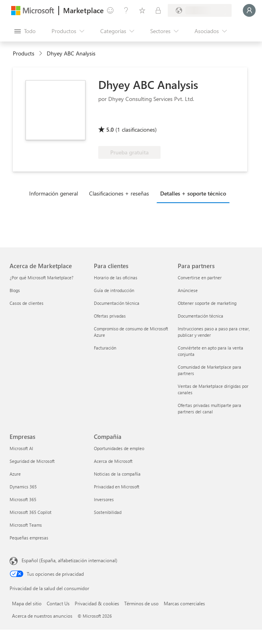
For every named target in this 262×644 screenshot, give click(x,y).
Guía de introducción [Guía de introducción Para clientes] (114, 290)
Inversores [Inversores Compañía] (104, 499)
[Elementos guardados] (142, 10)
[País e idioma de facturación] (200, 10)
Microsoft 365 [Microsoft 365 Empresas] (23, 499)
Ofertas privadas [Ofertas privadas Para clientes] (110, 316)
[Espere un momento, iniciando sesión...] (249, 10)
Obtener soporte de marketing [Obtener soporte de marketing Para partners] (207, 303)
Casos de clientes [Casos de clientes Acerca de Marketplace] (27, 303)
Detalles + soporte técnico (193, 193)
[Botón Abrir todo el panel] (25, 31)
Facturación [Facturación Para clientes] (105, 348)
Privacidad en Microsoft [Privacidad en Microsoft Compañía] (117, 487)
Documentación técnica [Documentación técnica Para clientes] (117, 303)
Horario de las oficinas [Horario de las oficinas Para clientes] (116, 278)
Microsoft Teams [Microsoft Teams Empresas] (26, 525)
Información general (54, 193)
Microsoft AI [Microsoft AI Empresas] (21, 448)
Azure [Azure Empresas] (15, 474)
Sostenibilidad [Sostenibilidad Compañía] (108, 512)
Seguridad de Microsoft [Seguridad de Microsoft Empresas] (32, 461)
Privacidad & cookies (97, 603)
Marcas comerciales (184, 603)
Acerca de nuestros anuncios (42, 616)
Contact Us (58, 603)
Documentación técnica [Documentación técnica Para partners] (200, 316)
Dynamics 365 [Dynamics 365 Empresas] (23, 487)
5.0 (110, 129)
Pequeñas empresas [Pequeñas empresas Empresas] (29, 538)
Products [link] (24, 53)
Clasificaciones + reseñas (119, 193)
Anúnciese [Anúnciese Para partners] (188, 290)
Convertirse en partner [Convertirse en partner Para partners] (200, 278)
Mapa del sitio (27, 603)
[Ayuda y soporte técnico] (126, 10)
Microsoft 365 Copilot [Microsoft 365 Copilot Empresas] (31, 512)
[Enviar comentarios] (110, 10)
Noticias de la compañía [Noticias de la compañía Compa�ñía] (117, 474)
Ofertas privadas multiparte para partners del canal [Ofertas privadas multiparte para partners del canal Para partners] (209, 408)
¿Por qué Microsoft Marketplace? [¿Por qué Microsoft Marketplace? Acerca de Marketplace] (42, 278)
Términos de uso (141, 603)
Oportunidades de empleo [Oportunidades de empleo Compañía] (119, 448)
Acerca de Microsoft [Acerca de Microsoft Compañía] (113, 461)
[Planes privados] (158, 10)
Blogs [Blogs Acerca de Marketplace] (15, 290)
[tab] (56, 193)
